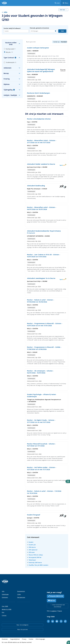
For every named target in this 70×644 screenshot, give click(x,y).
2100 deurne (32, 547)
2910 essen (32, 552)
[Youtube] (57, 621)
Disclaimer (5, 639)
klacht (60, 611)
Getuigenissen (21, 597)
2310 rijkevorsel (33, 550)
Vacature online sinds (13, 44)
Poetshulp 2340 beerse (35, 563)
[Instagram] (61, 621)
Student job (32, 545)
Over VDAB (5, 606)
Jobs (5, 12)
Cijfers (19, 594)
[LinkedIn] (53, 621)
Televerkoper (32, 560)
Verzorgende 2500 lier (35, 557)
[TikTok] (65, 621)
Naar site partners (23, 629)
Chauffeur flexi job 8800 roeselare (38, 565)
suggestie (54, 611)
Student (31, 542)
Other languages (40, 639)
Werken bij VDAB (7, 609)
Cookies (31, 639)
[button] (68, 481)
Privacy (24, 639)
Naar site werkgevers (23, 625)
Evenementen (21, 591)
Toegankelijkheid (15, 639)
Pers (3, 612)
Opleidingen (5, 594)
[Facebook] (48, 621)
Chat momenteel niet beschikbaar (58, 606)
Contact (4, 615)
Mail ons (53, 601)
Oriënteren (5, 597)
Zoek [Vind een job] (62, 31)
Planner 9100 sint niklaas (36, 555)
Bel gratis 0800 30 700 (57, 596)
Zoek (58, 3)
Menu (66, 3)
